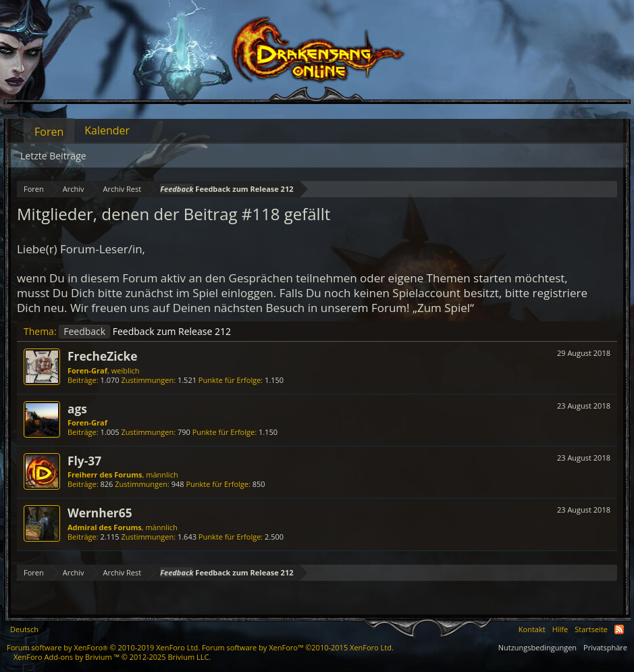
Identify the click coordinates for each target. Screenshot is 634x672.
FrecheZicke (102, 356)
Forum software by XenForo (103, 647)
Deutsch (24, 629)
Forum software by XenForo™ (298, 647)
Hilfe (560, 629)
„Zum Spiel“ (443, 308)
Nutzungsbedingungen (537, 647)
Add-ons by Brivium (112, 657)
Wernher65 (100, 513)
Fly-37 (84, 461)
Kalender (107, 130)
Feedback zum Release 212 (145, 331)
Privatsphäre (605, 647)
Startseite (591, 629)
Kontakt (532, 629)
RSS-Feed (619, 629)
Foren (49, 132)
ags (77, 409)
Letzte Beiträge (53, 156)
